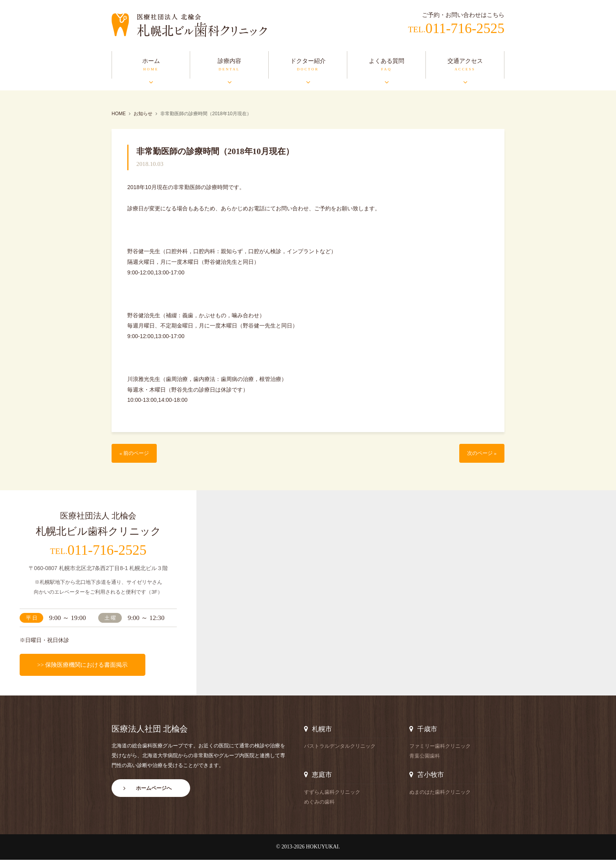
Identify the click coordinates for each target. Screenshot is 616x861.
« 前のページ (136, 453)
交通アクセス (465, 61)
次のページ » (480, 453)
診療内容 (229, 61)
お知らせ (143, 114)
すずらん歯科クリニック (332, 793)
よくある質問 (387, 61)
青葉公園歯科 (425, 757)
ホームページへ (154, 792)
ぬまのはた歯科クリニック (440, 793)
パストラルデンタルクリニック (340, 747)
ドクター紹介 (308, 61)
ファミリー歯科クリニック (440, 747)
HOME (119, 114)
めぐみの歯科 (319, 803)
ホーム (151, 61)
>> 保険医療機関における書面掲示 (82, 665)
